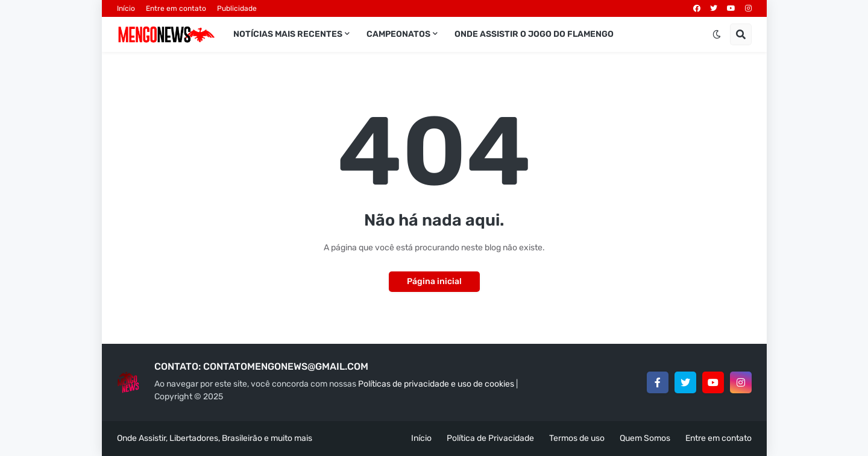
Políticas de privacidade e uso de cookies (436, 384)
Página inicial (434, 281)
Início (126, 8)
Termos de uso (577, 438)
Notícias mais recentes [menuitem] (288, 34)
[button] (717, 34)
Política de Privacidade (490, 438)
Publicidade (237, 8)
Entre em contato (176, 8)
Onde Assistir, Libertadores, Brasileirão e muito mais (215, 438)
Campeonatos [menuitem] (398, 34)
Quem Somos (645, 438)
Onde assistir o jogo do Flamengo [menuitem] (534, 34)
